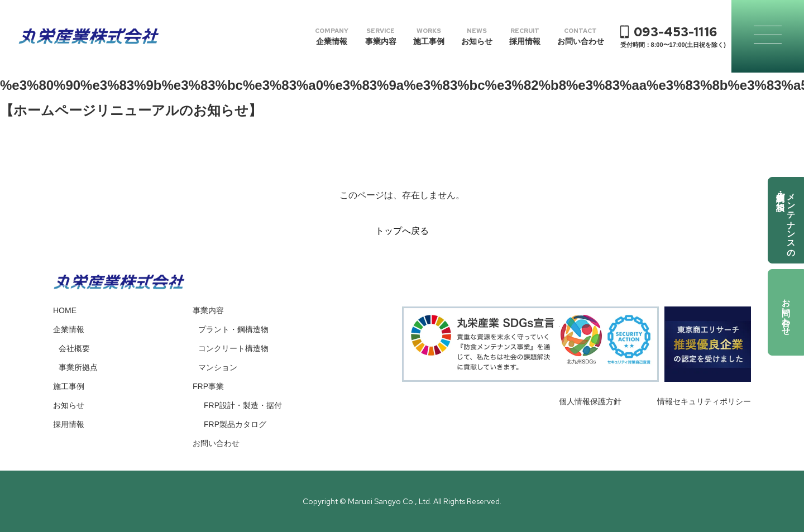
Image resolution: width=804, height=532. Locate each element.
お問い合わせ (786, 312)
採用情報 (69, 424)
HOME (65, 310)
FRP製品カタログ (235, 424)
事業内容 (208, 310)
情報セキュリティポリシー (704, 401)
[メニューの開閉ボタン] (768, 36)
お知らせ (69, 405)
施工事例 (69, 386)
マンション (218, 367)
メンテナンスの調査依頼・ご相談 (786, 220)
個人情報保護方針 (590, 401)
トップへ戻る (402, 231)
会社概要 (74, 348)
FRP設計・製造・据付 (243, 405)
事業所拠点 (78, 367)
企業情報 (69, 329)
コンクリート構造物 (233, 348)
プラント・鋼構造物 (233, 329)
